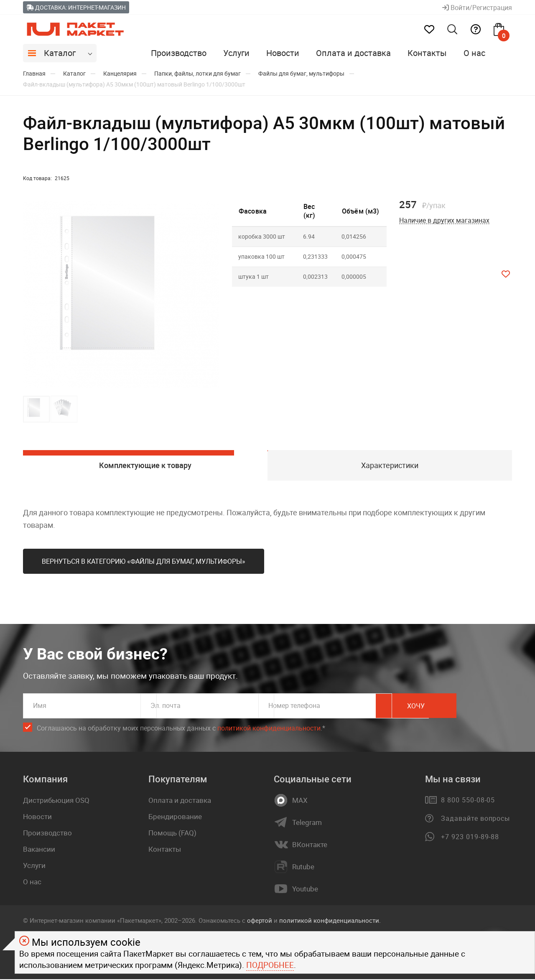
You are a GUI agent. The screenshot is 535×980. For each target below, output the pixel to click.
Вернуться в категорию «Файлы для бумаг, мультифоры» (144, 563)
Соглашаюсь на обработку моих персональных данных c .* (181, 729)
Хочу (474, 707)
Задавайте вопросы (475, 820)
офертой (260, 921)
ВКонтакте (310, 846)
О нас (474, 53)
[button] (212, 295)
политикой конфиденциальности (269, 729)
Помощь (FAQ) (172, 834)
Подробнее (270, 965)
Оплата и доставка (353, 53)
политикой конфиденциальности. (330, 921)
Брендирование (175, 818)
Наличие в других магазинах (444, 220)
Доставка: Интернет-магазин (76, 7)
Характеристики (390, 466)
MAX (300, 802)
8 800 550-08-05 (468, 801)
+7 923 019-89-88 (470, 838)
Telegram (307, 824)
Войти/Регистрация (477, 8)
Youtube (305, 890)
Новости (283, 53)
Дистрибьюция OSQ (56, 801)
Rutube (303, 868)
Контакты (427, 53)
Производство (179, 53)
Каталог (60, 53)
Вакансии (39, 850)
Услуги (236, 53)
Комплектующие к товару (145, 466)
